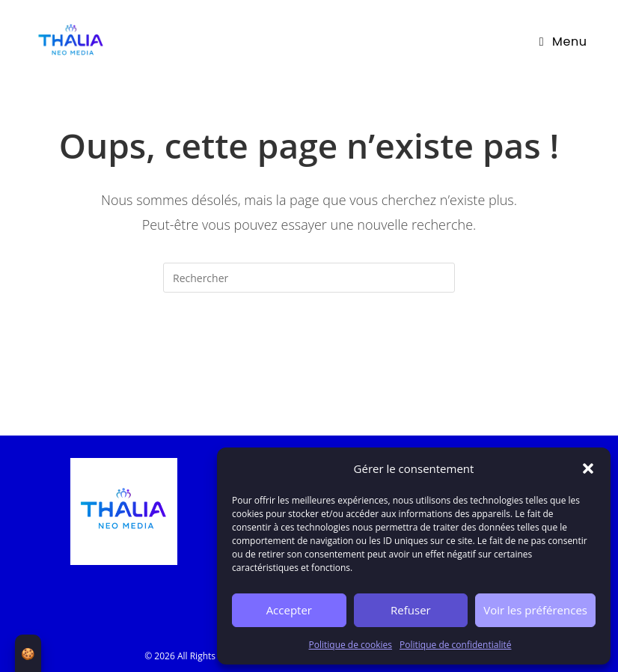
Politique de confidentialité (455, 645)
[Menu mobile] (563, 42)
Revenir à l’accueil (309, 352)
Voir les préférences (535, 610)
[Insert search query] (309, 278)
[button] (588, 468)
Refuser (411, 610)
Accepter (289, 610)
